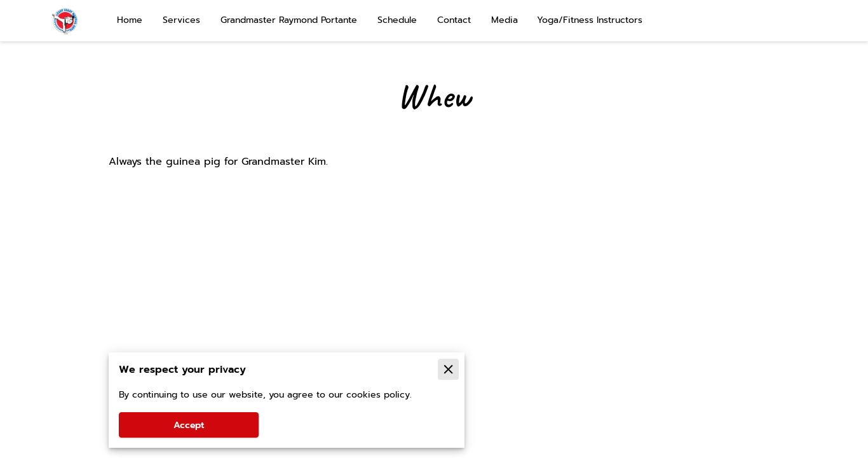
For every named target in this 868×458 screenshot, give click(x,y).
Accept (189, 425)
